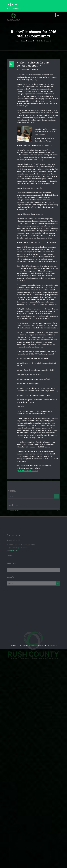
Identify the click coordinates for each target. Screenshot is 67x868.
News (36, 183)
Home (17, 45)
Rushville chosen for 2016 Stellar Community (37, 45)
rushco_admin (24, 183)
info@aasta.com (15, 8)
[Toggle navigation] (58, 15)
